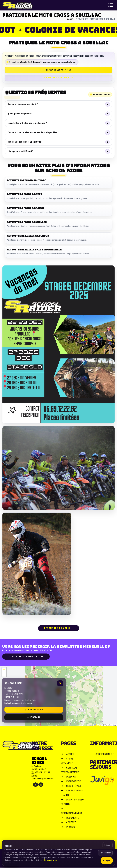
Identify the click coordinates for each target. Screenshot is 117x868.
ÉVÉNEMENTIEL (71, 782)
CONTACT (68, 823)
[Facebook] (35, 785)
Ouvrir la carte (34, 710)
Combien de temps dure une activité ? (25, 142)
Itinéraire (34, 718)
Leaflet (98, 725)
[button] (4, 670)
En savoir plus (51, 860)
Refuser (108, 845)
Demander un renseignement (59, 78)
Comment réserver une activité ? (23, 104)
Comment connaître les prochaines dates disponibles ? (33, 132)
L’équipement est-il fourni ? (20, 151)
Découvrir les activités (59, 70)
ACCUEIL (71, 19)
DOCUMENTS (70, 818)
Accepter (107, 860)
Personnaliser (105, 853)
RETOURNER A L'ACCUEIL (59, 629)
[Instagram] (41, 785)
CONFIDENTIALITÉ (102, 754)
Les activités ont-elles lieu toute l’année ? (27, 123)
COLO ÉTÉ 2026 (71, 786)
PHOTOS (68, 827)
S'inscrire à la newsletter (26, 657)
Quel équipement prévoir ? (20, 113)
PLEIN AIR (69, 777)
